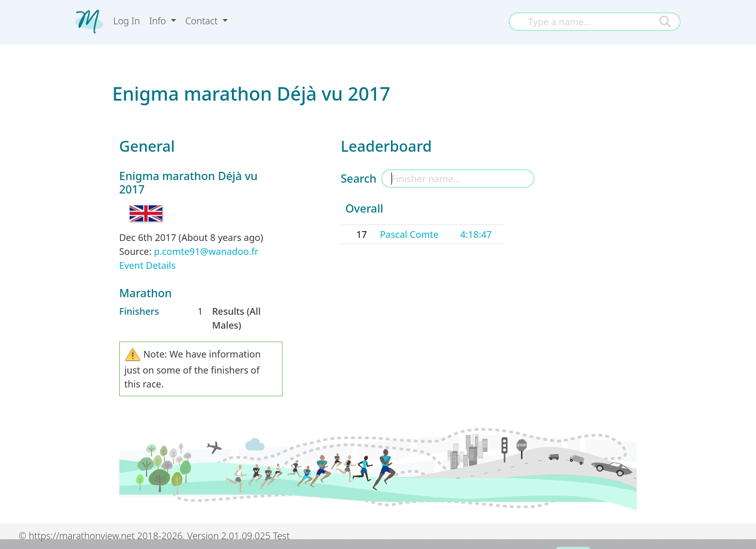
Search (359, 178)
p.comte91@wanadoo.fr (206, 251)
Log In (127, 21)
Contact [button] (203, 21)
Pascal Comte (409, 234)
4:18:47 (476, 234)
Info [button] (159, 21)
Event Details (147, 265)
